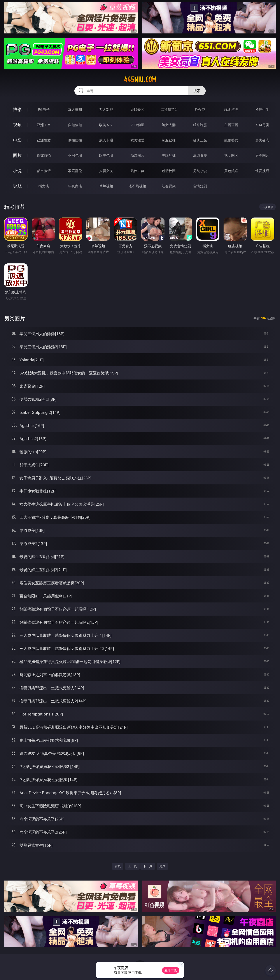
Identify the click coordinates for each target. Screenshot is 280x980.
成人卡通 (106, 140)
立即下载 (171, 970)
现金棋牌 (231, 110)
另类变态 (262, 140)
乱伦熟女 (231, 140)
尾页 (162, 866)
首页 (118, 866)
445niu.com (140, 80)
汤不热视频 (137, 186)
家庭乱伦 (75, 171)
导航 (17, 186)
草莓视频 (106, 186)
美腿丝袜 (169, 155)
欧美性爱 (137, 140)
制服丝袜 (169, 140)
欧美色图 (106, 155)
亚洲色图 (75, 155)
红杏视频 (169, 186)
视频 (17, 125)
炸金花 (200, 110)
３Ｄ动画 (137, 125)
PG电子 (44, 110)
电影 (17, 140)
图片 (17, 155)
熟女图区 (231, 155)
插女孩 (44, 186)
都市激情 (44, 171)
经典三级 (200, 140)
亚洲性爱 (44, 140)
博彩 (17, 109)
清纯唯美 (200, 155)
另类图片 (262, 155)
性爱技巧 (262, 171)
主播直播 (231, 125)
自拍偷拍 (75, 125)
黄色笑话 (231, 171)
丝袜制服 (200, 125)
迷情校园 (169, 171)
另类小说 (200, 171)
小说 (17, 171)
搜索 (197, 91)
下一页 (148, 866)
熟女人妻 (169, 125)
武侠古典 (137, 171)
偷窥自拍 (44, 155)
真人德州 (75, 110)
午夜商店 (75, 186)
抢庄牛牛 (262, 110)
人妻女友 (106, 171)
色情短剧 (200, 186)
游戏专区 (137, 110)
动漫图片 (137, 155)
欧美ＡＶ (106, 125)
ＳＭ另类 (262, 125)
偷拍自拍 (75, 140)
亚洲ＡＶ (44, 125)
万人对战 (106, 110)
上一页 (132, 866)
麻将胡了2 (169, 110)
